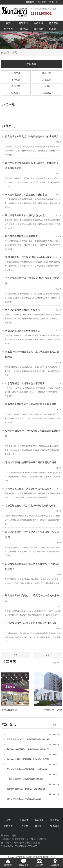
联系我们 (54, 2)
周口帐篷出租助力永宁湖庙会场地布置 (25, 215)
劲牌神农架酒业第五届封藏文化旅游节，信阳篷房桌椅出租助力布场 (29, 759)
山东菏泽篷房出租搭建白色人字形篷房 (25, 383)
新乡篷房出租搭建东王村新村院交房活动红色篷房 (31, 404)
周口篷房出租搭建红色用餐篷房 (21, 236)
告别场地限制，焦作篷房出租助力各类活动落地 (30, 257)
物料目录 (38, 23)
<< (15, 655)
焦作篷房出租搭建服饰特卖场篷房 (23, 310)
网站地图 (30, 2)
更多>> (56, 663)
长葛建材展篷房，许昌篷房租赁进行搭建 (26, 195)
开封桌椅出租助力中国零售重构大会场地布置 (27, 769)
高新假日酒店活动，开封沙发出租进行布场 (26, 789)
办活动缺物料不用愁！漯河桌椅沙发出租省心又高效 (29, 749)
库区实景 (8, 29)
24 (47, 655)
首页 (8, 23)
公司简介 (38, 29)
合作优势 (23, 29)
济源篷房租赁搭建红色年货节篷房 (23, 331)
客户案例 (54, 23)
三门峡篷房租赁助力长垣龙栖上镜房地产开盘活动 (31, 623)
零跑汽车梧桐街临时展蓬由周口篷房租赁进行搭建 (31, 462)
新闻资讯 (23, 23)
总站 (14, 835)
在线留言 (42, 2)
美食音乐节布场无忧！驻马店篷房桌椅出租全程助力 (32, 136)
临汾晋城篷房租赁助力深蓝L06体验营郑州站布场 (30, 506)
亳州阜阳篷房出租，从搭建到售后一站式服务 (28, 489)
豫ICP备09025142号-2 (45, 857)
